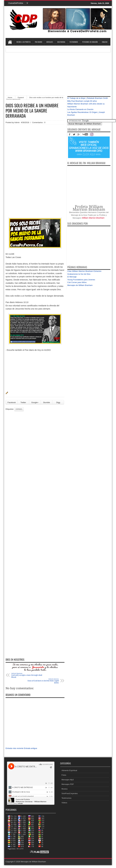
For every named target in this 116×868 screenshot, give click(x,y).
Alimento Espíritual (69, 770)
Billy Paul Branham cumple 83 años (82, 101)
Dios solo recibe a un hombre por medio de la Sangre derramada (32, 111)
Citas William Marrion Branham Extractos (84, 271)
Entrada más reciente (14, 748)
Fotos (64, 775)
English (105, 42)
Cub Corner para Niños (77, 282)
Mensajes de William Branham (80, 285)
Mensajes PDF (68, 784)
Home (10, 42)
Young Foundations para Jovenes (81, 280)
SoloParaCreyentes (70, 793)
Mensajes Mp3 (68, 780)
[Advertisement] (58, 72)
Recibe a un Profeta (24, 42)
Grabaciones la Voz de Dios (79, 274)
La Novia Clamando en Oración (80, 109)
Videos (64, 803)
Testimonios (74, 42)
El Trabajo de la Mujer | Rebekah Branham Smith (88, 98)
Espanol (19, 409)
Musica (65, 789)
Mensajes (50, 42)
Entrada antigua (30, 748)
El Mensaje (72, 277)
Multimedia (61, 42)
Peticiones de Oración (90, 42)
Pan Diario (38, 42)
